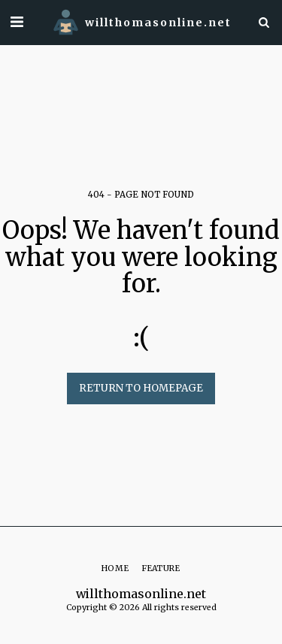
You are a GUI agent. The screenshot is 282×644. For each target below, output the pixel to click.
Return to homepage (141, 388)
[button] (17, 21)
